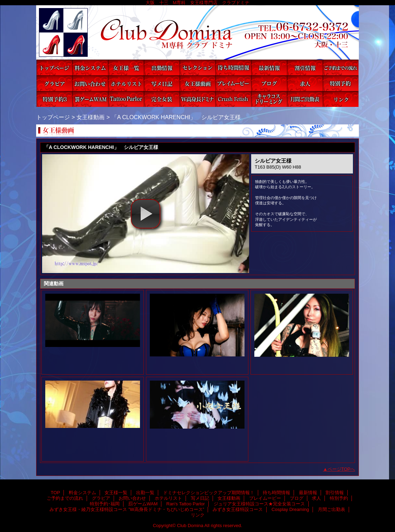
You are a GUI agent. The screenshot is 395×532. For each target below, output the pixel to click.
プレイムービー (233, 83)
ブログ (269, 83)
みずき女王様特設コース (233, 99)
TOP (54, 67)
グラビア (54, 83)
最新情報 (269, 67)
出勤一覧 (162, 67)
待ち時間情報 (233, 67)
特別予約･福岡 (54, 99)
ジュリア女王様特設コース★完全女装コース (162, 99)
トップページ (53, 117)
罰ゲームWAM (90, 99)
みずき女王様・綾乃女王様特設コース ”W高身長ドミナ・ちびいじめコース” (197, 99)
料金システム (90, 67)
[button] (146, 214)
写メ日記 (162, 83)
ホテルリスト (126, 83)
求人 (305, 83)
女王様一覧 (126, 67)
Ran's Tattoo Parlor (126, 99)
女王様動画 (197, 83)
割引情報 (305, 67)
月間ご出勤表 (305, 99)
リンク (341, 99)
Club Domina (197, 32)
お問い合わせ (90, 83)
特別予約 (341, 83)
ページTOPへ (342, 469)
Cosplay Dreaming (269, 99)
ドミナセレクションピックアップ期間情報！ (197, 67)
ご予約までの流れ (341, 67)
